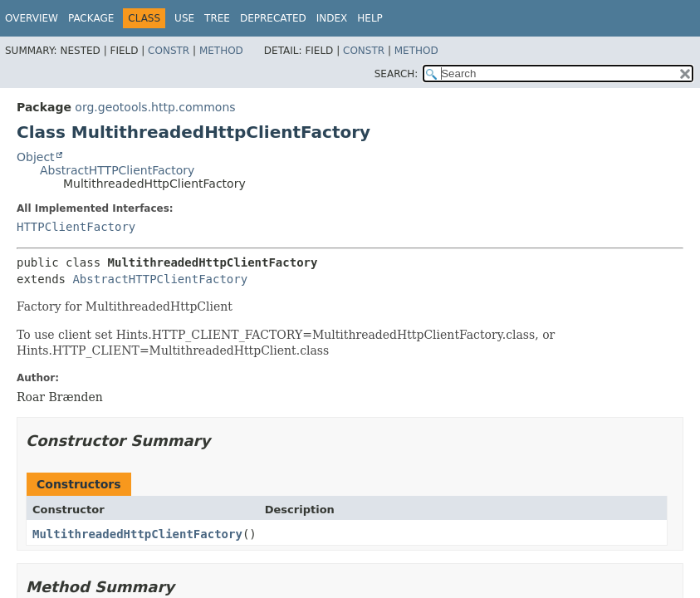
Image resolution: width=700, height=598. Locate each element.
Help (370, 18)
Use (184, 18)
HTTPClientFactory (76, 227)
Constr (169, 51)
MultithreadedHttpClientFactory (137, 534)
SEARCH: (397, 74)
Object (36, 157)
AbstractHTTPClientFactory (117, 170)
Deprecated (273, 18)
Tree (217, 18)
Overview (32, 18)
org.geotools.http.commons (155, 107)
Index (332, 18)
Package (91, 18)
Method (221, 51)
